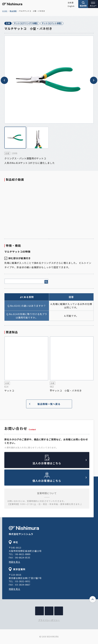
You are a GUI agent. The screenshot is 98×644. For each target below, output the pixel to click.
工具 (8, 23)
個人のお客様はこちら (60, 480)
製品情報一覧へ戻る (45, 404)
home (5, 11)
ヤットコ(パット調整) (52, 23)
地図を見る (15, 562)
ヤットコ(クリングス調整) (26, 23)
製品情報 (13, 11)
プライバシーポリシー (49, 620)
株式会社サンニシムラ (24, 531)
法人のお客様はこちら (60, 462)
